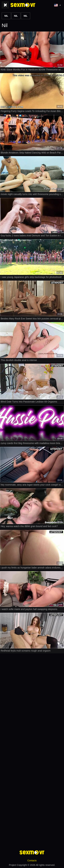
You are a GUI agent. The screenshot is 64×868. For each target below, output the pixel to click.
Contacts (32, 860)
